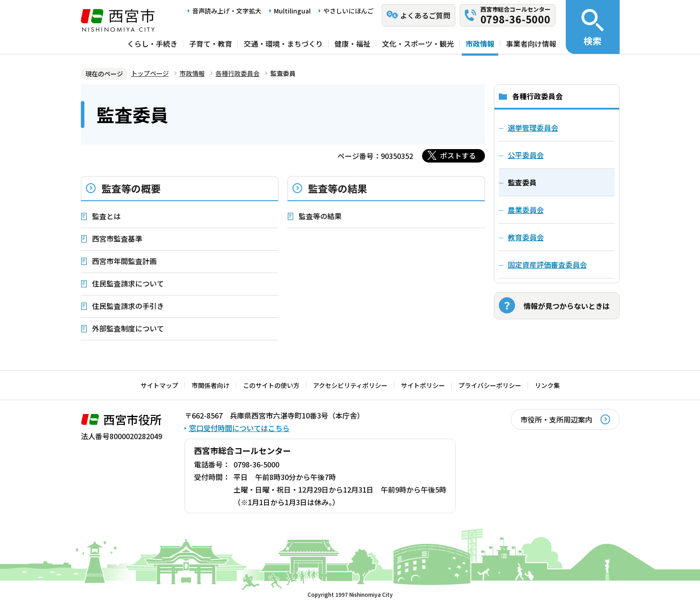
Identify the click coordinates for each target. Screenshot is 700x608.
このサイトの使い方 (271, 385)
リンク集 (547, 385)
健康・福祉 (352, 44)
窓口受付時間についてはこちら (239, 428)
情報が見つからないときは (567, 306)
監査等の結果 (338, 188)
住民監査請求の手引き (128, 306)
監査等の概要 (131, 188)
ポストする (458, 155)
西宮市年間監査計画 (124, 261)
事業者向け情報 (531, 44)
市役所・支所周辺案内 (556, 419)
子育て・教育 (211, 44)
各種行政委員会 (238, 73)
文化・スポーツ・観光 (418, 44)
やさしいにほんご (348, 11)
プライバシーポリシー (490, 385)
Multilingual (292, 11)
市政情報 (480, 44)
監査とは (106, 216)
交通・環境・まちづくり (283, 44)
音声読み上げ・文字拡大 (227, 11)
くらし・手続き (152, 44)
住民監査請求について (128, 283)
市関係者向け (211, 385)
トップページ (150, 73)
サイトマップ (159, 385)
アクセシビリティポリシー (350, 385)
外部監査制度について (128, 328)
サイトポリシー (423, 385)
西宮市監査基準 (117, 238)
